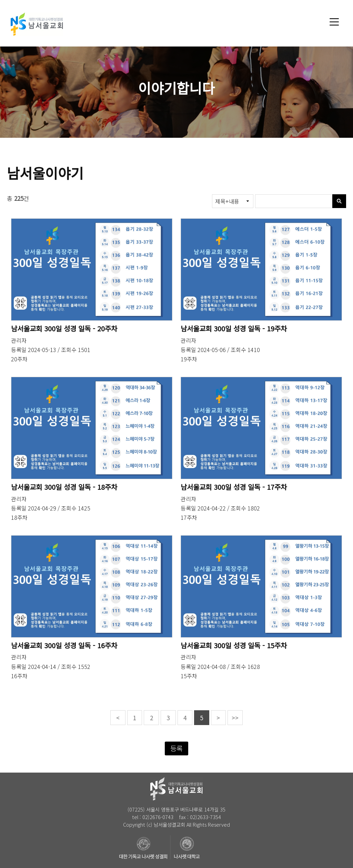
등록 (176, 748)
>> (235, 718)
